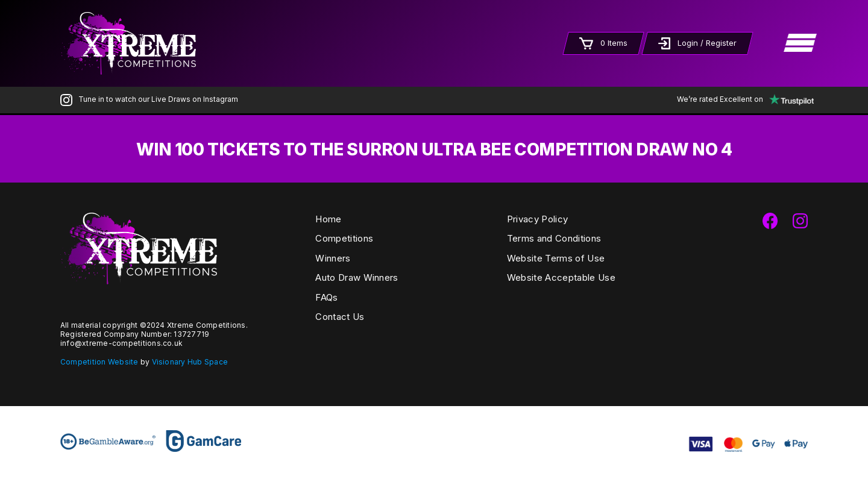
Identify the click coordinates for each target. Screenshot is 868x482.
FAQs (326, 297)
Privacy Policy (537, 219)
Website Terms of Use (556, 258)
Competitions (344, 238)
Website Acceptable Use (561, 277)
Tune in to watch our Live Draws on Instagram (149, 99)
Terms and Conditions (554, 238)
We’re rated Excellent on (742, 99)
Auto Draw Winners (357, 277)
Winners (333, 258)
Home (328, 219)
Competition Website (99, 362)
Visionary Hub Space (190, 362)
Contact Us (340, 317)
